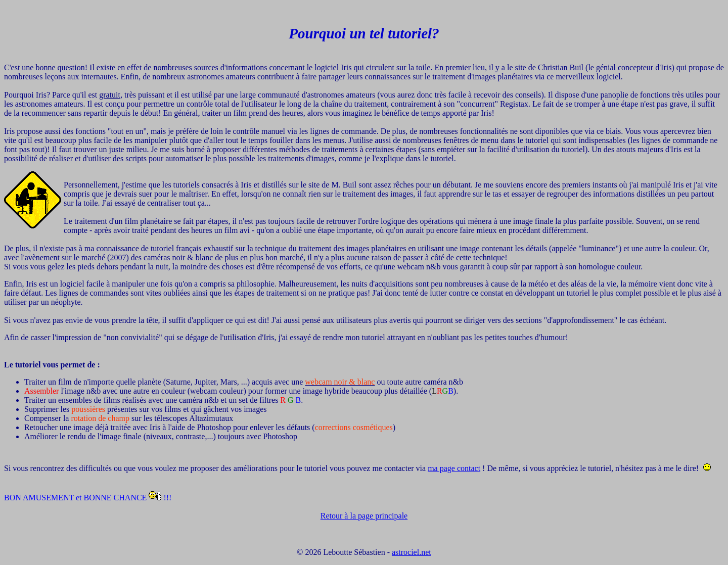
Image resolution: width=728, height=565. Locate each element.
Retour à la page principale (364, 516)
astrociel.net (412, 552)
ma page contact (454, 468)
